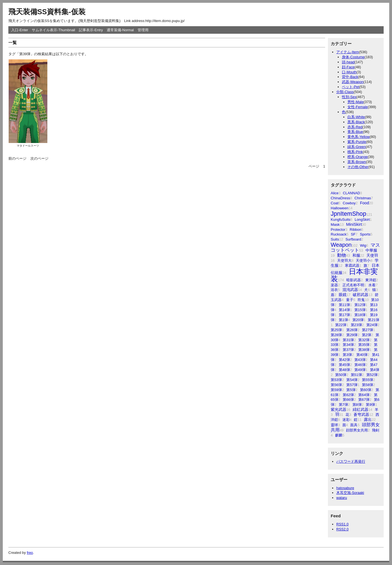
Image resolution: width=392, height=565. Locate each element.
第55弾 (367, 380)
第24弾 (372, 325)
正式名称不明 (353, 285)
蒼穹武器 (361, 415)
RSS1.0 (342, 524)
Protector (338, 230)
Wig (363, 245)
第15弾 (360, 310)
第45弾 (344, 365)
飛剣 (376, 430)
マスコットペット (355, 248)
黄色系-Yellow (359, 137)
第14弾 (344, 310)
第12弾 (360, 305)
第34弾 (348, 345)
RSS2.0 (342, 529)
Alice (335, 193)
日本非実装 (354, 275)
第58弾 (367, 385)
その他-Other (358, 167)
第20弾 (358, 320)
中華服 (371, 250)
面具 (354, 425)
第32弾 (364, 340)
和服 (356, 255)
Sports (365, 234)
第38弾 (364, 350)
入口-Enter (20, 30)
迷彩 (346, 420)
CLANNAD (352, 193)
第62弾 (348, 395)
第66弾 (348, 400)
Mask (335, 225)
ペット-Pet (350, 87)
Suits (335, 239)
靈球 (334, 425)
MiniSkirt (354, 224)
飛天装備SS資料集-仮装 (47, 12)
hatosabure (345, 488)
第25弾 (336, 330)
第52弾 (372, 375)
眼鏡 (343, 295)
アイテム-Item (348, 52)
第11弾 (344, 305)
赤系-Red (355, 127)
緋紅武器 (361, 410)
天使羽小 (363, 260)
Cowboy (349, 203)
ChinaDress (340, 198)
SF (353, 234)
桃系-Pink (355, 152)
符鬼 (361, 300)
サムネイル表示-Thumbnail (53, 30)
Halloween (340, 208)
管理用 (143, 30)
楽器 (334, 285)
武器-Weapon (353, 82)
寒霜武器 (352, 265)
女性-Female (358, 107)
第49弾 (360, 370)
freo (30, 553)
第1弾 (343, 320)
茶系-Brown (357, 162)
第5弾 (351, 390)
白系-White (356, 117)
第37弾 (348, 350)
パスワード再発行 (351, 461)
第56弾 (336, 385)
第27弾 (367, 330)
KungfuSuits (340, 220)
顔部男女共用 (357, 430)
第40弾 (362, 355)
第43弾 (360, 360)
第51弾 (356, 375)
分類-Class (345, 92)
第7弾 (343, 405)
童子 (350, 300)
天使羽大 (344, 260)
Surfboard (353, 239)
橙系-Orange (358, 157)
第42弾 (344, 360)
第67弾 (364, 400)
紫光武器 (339, 409)
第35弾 (364, 345)
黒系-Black (356, 122)
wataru (342, 498)
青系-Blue (355, 132)
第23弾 (356, 325)
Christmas (363, 198)
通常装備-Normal (120, 30)
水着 (372, 285)
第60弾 (366, 390)
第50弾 (341, 375)
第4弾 (375, 370)
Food (364, 203)
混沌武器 (350, 290)
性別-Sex (349, 97)
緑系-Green (357, 147)
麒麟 (339, 435)
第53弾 (336, 380)
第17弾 (344, 315)
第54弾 (352, 380)
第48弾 (344, 370)
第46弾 (360, 365)
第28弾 (336, 335)
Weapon (341, 245)
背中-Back (350, 77)
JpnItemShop (348, 214)
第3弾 (347, 355)
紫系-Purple (357, 142)
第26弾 (352, 330)
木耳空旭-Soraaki (350, 493)
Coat (335, 203)
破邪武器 (361, 295)
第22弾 (341, 325)
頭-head (348, 62)
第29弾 (352, 335)
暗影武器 (354, 280)
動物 (342, 255)
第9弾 (370, 405)
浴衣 (334, 290)
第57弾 (352, 385)
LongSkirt (362, 220)
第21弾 (373, 320)
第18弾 (360, 315)
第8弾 (357, 405)
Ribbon (355, 230)
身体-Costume (353, 57)
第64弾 (364, 395)
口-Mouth (349, 72)
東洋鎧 (371, 280)
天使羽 (372, 255)
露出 (368, 419)
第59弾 (336, 390)
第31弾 (348, 340)
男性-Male (356, 102)
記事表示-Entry (91, 30)
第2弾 (367, 335)
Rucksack (339, 234)
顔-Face (348, 67)
